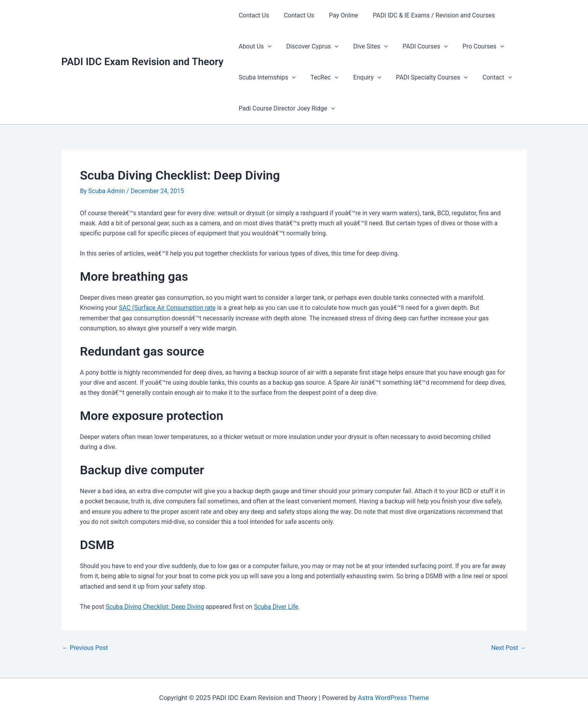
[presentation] (266, 47)
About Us (254, 47)
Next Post (508, 648)
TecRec (321, 78)
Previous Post (85, 648)
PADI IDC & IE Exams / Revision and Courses (426, 15)
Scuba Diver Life (276, 607)
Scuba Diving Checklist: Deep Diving (155, 607)
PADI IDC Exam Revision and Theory (142, 62)
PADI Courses (417, 47)
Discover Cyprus (309, 47)
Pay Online (338, 15)
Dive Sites (365, 47)
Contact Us (253, 15)
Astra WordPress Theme (393, 698)
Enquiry (361, 78)
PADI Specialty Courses (424, 78)
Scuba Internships (266, 78)
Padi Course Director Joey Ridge (285, 109)
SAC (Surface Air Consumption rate (167, 308)
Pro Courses (473, 47)
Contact (487, 78)
